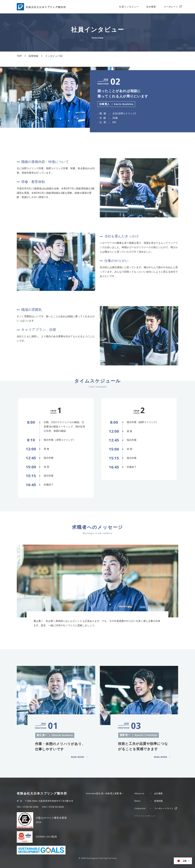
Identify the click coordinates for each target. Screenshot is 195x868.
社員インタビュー (129, 7)
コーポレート (171, 7)
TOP (19, 56)
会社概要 (151, 7)
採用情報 (33, 56)
